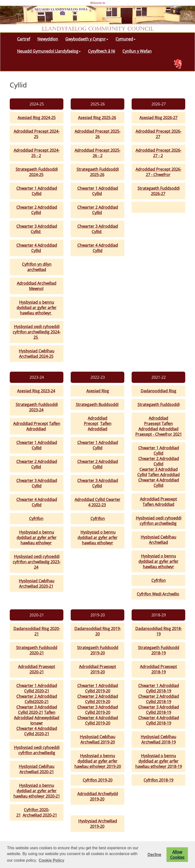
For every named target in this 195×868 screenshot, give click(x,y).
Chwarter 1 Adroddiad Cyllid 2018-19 (159, 688)
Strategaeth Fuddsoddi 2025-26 (98, 172)
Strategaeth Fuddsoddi (159, 405)
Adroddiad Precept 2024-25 (37, 134)
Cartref (24, 39)
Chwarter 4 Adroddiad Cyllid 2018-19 (159, 720)
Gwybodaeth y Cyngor (87, 39)
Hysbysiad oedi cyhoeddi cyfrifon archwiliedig (159, 521)
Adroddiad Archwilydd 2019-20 (98, 796)
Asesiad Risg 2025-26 (97, 118)
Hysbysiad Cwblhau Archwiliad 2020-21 (37, 584)
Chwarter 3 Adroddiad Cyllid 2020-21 (37, 710)
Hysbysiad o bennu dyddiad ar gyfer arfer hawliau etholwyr (37, 308)
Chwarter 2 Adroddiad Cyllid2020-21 (37, 699)
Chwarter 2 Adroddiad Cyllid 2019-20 (98, 699)
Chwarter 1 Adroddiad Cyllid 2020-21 (37, 688)
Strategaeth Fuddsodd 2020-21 (37, 650)
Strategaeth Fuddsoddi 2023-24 (37, 407)
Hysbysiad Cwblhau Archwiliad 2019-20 (97, 739)
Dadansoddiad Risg (158, 391)
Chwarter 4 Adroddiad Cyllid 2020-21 (37, 731)
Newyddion (48, 39)
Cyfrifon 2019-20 (97, 780)
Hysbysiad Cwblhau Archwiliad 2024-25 (37, 354)
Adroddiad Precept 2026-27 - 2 (158, 153)
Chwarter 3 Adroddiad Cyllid (37, 229)
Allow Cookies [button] (177, 855)
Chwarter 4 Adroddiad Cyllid (37, 248)
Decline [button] (154, 855)
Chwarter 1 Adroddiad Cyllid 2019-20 (98, 688)
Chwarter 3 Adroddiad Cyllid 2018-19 (159, 710)
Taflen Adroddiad (43, 426)
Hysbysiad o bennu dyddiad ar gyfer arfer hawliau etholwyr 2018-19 (159, 761)
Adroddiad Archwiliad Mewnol (37, 286)
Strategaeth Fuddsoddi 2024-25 (37, 172)
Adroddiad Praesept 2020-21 (37, 669)
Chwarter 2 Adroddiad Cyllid (37, 210)
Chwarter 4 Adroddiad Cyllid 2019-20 (98, 720)
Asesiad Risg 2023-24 (36, 391)
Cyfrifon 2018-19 (158, 780)
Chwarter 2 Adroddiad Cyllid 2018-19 (159, 699)
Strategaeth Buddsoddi (97, 405)
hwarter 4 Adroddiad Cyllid (160, 483)
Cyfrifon (36, 519)
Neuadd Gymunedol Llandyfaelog (49, 51)
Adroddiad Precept (31, 424)
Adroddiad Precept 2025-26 (97, 134)
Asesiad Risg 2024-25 (37, 118)
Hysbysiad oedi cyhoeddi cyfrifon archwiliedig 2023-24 (37, 562)
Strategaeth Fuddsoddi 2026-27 (159, 191)
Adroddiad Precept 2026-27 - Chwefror (158, 172)
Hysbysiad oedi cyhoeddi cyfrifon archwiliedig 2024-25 (37, 332)
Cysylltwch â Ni (102, 51)
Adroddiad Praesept (156, 421)
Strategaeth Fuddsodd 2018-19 (159, 650)
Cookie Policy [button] (52, 860)
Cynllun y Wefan (137, 51)
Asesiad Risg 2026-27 (158, 118)
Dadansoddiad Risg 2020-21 (37, 631)
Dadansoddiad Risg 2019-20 (98, 631)
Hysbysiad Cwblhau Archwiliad (158, 540)
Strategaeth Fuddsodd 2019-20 (98, 650)
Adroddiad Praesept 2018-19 (158, 669)
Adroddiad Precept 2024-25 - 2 (37, 153)
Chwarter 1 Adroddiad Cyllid (37, 191)
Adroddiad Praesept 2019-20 (97, 669)
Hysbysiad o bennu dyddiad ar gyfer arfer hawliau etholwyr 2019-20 (98, 761)
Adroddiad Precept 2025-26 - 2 (97, 153)
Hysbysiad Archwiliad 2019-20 (98, 824)
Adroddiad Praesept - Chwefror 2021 (159, 432)
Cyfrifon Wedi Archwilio (158, 594)
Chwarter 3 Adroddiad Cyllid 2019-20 (98, 710)
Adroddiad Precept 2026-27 (158, 134)
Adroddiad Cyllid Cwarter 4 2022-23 (97, 502)
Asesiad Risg (98, 391)
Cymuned (126, 39)
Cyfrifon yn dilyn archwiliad (37, 267)
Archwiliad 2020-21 (40, 815)
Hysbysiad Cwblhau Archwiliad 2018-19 (158, 739)
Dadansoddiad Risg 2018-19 (159, 631)
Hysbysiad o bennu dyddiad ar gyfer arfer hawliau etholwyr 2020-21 (37, 791)
